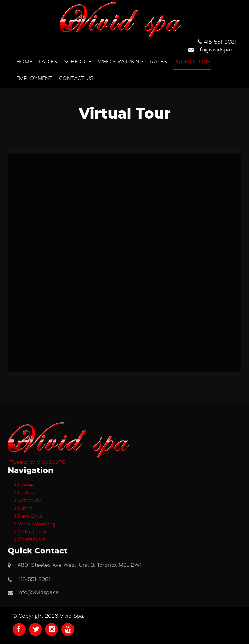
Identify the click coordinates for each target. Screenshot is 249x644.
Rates (159, 61)
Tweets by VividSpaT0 (37, 567)
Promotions (192, 61)
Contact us (76, 78)
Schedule (77, 61)
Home (24, 61)
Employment (34, 78)
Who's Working (121, 61)
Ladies (48, 61)
